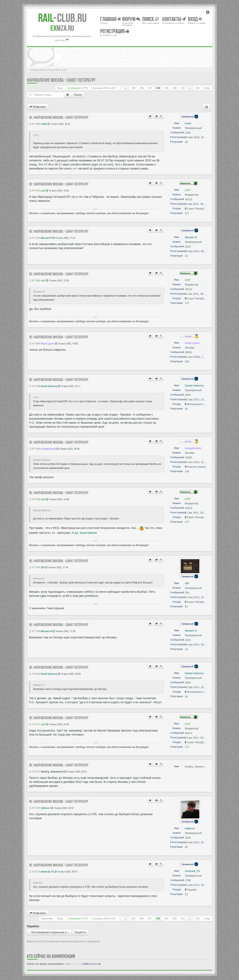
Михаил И (46, 238)
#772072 (35, 772)
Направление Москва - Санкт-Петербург (61, 80)
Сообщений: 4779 (78, 88)
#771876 (35, 238)
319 (198, 88)
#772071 (35, 724)
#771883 (35, 281)
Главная (111, 19)
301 (183, 88)
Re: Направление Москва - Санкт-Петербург (59, 117)
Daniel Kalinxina (49, 386)
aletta (68, 964)
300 (175, 88)
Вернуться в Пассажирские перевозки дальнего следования (64, 941)
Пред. (60, 88)
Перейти (80, 932)
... (126, 88)
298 (158, 88)
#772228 (35, 872)
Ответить (38, 107)
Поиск (78, 95)
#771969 (35, 449)
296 (142, 88)
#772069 (35, 674)
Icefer (44, 124)
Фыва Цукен (48, 344)
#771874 (35, 191)
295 (133, 88)
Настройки (47, 919)
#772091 (35, 808)
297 (150, 88)
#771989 (35, 499)
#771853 (35, 124)
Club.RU (62, 18)
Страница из (104, 88)
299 (166, 88)
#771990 (35, 567)
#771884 (35, 344)
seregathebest (48, 449)
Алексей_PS (47, 872)
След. (207, 88)
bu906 (86, 964)
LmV (43, 191)
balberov (46, 808)
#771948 (35, 386)
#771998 (35, 631)
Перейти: (33, 926)
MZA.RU (62, 28)
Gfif (43, 567)
